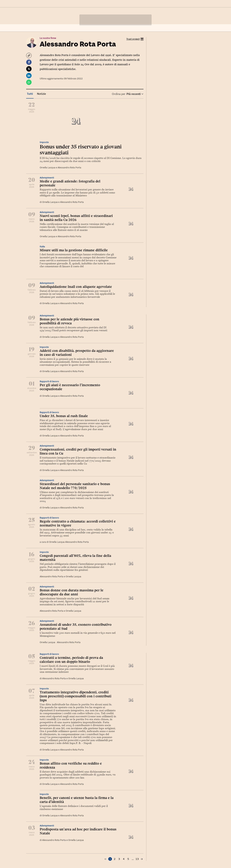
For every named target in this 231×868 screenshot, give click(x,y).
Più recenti (135, 94)
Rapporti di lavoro (49, 381)
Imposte (44, 142)
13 (137, 859)
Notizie (41, 94)
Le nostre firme (48, 38)
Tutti (30, 94)
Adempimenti (47, 178)
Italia (42, 247)
